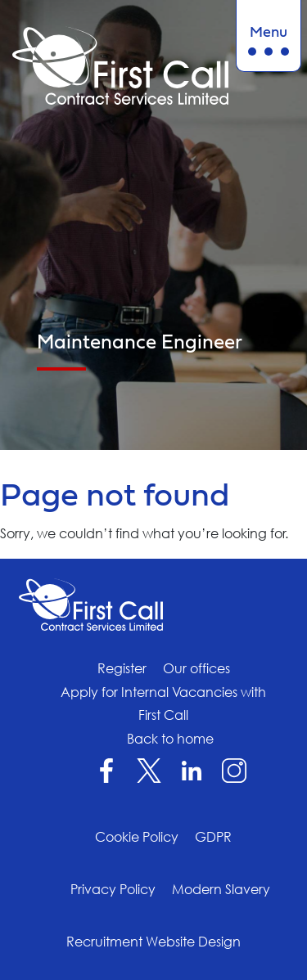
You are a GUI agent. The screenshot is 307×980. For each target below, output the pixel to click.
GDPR (213, 837)
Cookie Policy (137, 837)
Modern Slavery (221, 889)
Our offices (196, 668)
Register (122, 668)
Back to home (170, 739)
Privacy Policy (113, 889)
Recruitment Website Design (153, 942)
